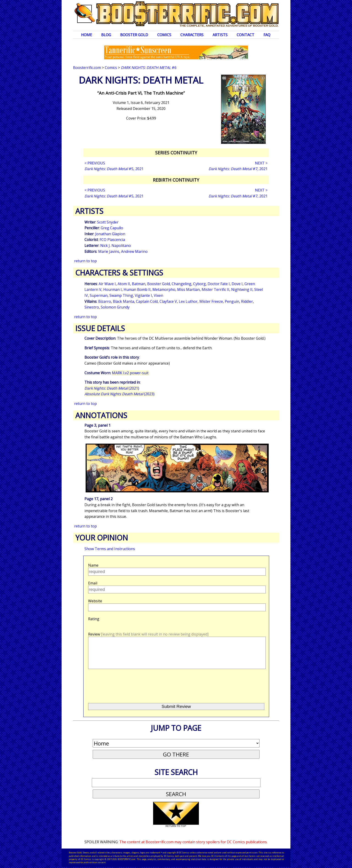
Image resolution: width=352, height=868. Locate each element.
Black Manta (123, 301)
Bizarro (105, 301)
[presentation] (123, 684)
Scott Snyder (108, 222)
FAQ (267, 35)
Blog (106, 35)
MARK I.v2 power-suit (130, 373)
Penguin (232, 301)
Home (87, 35)
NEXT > (261, 163)
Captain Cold (147, 301)
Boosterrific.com (87, 68)
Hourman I (112, 289)
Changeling (181, 284)
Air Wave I (107, 284)
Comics (164, 35)
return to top (85, 261)
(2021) (112, 388)
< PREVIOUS (95, 163)
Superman (99, 295)
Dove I (237, 284)
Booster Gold (134, 35)
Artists (220, 35)
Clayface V (168, 301)
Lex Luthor (188, 301)
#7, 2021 (238, 169)
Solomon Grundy (115, 307)
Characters (192, 35)
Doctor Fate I (219, 284)
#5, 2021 (114, 169)
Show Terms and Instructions (110, 549)
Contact (245, 35)
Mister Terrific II (215, 289)
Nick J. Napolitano (116, 246)
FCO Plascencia (112, 240)
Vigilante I (143, 295)
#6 (149, 68)
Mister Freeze (211, 301)
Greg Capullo (112, 228)
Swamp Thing (121, 295)
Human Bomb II (137, 289)
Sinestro (92, 307)
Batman (139, 284)
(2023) (119, 394)
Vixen (158, 295)
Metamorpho (164, 289)
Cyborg (199, 284)
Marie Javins (109, 251)
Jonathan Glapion (110, 234)
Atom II (124, 284)
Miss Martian (188, 289)
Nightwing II (242, 289)
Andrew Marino (134, 251)
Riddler (247, 301)
